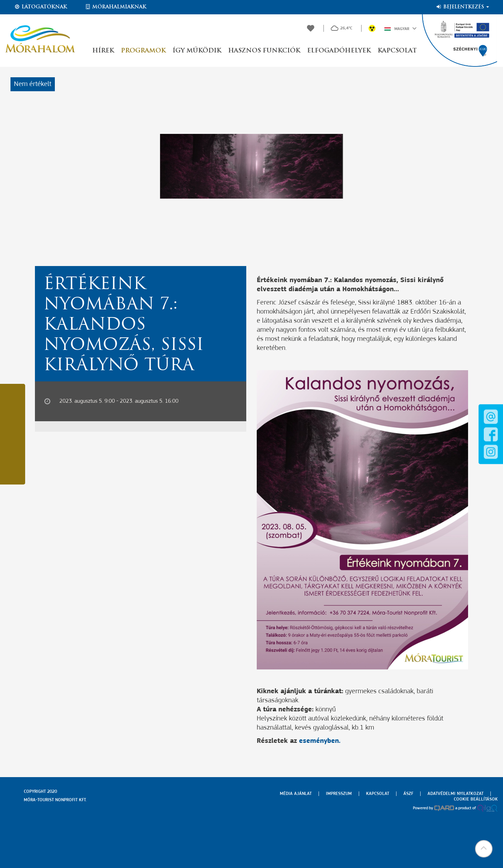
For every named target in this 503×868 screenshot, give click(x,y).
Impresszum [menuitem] (339, 794)
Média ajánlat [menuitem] (296, 794)
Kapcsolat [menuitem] (378, 794)
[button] (484, 849)
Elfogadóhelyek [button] (339, 51)
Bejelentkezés (462, 7)
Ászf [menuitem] (408, 794)
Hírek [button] (103, 51)
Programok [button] (143, 51)
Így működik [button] (197, 51)
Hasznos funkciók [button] (264, 51)
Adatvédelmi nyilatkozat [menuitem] (455, 794)
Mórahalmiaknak (115, 7)
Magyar (400, 28)
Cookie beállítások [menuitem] (476, 799)
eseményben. (320, 741)
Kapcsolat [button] (397, 51)
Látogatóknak (41, 7)
